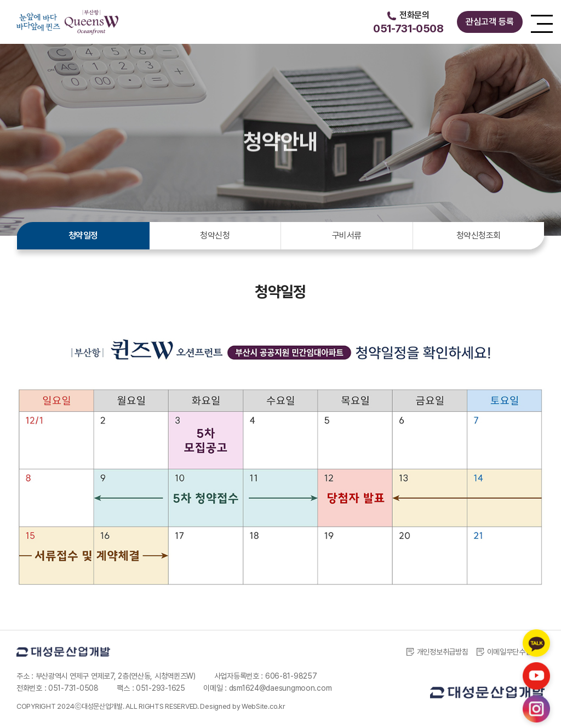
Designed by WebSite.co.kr (242, 706)
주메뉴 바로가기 (0, 0)
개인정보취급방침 (437, 652)
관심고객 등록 (490, 22)
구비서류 (347, 235)
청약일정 (83, 235)
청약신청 (215, 235)
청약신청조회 (479, 235)
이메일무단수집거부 (511, 652)
